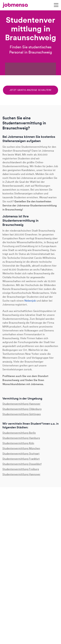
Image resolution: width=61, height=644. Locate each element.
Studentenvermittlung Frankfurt (21, 459)
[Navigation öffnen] (56, 5)
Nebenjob (30, 301)
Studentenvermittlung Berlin (19, 433)
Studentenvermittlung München (21, 448)
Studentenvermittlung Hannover (21, 404)
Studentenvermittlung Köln (18, 443)
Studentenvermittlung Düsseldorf (22, 464)
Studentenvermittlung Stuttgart (21, 454)
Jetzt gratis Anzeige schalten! (30, 90)
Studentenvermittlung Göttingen (22, 414)
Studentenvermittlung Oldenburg (22, 409)
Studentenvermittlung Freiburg (21, 469)
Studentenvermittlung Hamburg (21, 438)
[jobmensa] (15, 5)
